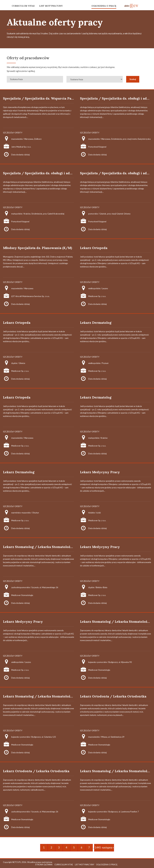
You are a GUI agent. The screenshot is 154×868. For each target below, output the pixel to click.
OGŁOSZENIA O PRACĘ (104, 6)
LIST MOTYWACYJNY (51, 6)
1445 (98, 847)
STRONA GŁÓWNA (44, 865)
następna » (108, 847)
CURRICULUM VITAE (23, 6)
